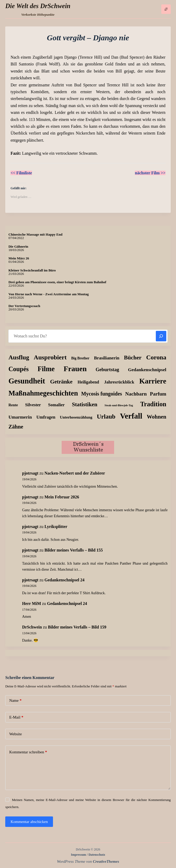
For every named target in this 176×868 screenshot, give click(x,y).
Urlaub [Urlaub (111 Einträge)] (106, 416)
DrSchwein (32, 627)
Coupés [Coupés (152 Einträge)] (18, 369)
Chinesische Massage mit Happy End (35, 234)
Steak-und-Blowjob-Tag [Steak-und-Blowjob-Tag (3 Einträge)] (119, 405)
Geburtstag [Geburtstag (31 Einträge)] (107, 369)
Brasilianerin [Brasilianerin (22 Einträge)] (107, 358)
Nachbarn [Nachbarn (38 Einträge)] (136, 394)
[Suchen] (161, 336)
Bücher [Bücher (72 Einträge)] (133, 358)
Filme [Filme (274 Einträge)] (46, 369)
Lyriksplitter (56, 527)
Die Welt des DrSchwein (38, 6)
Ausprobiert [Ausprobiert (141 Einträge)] (50, 357)
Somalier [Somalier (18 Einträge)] (56, 405)
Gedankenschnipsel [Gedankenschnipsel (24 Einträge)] (147, 370)
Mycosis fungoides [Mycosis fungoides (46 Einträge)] (102, 394)
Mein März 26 (19, 258)
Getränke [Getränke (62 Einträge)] (61, 382)
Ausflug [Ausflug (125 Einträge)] (19, 357)
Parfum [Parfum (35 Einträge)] (158, 394)
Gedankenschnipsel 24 (64, 580)
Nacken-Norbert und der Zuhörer (75, 473)
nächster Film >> (150, 173)
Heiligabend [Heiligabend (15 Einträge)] (88, 382)
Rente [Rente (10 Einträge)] (13, 405)
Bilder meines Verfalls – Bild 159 (77, 627)
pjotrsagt (30, 473)
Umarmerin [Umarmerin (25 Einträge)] (20, 417)
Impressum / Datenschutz (88, 855)
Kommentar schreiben (28, 752)
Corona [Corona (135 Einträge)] (156, 357)
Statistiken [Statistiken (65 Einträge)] (85, 404)
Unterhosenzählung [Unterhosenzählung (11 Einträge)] (76, 417)
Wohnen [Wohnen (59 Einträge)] (157, 417)
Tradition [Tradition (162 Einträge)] (153, 404)
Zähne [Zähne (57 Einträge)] (16, 427)
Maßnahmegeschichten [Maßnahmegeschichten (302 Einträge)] (43, 393)
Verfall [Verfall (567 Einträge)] (131, 416)
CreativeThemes (106, 861)
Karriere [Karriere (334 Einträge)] (153, 381)
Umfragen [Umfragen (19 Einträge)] (46, 417)
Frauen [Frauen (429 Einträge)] (75, 369)
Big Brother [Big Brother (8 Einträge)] (80, 358)
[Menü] (166, 9)
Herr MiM (31, 603)
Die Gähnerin (18, 246)
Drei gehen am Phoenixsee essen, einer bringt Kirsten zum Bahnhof (57, 282)
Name (15, 701)
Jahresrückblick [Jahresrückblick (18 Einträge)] (119, 382)
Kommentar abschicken (29, 822)
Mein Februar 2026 (62, 497)
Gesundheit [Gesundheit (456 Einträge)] (27, 381)
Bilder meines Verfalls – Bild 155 (73, 550)
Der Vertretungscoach (24, 306)
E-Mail (16, 717)
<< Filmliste (21, 173)
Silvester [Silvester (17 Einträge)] (33, 405)
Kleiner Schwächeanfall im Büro (32, 270)
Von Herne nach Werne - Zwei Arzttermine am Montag (49, 294)
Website (15, 734)
